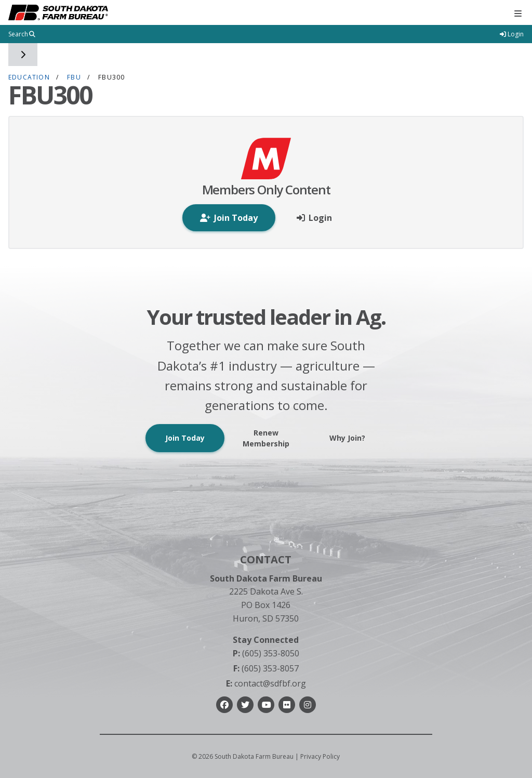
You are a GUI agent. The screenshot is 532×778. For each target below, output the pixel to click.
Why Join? (347, 438)
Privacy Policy (320, 756)
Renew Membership (266, 438)
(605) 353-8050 (266, 653)
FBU (74, 77)
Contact (266, 559)
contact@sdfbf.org (266, 683)
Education (29, 77)
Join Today (185, 438)
